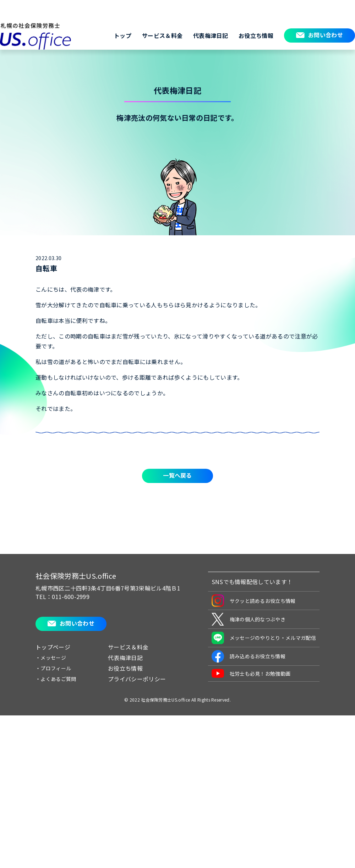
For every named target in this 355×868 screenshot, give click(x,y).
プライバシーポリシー (137, 679)
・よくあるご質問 (56, 679)
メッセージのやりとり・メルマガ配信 (264, 638)
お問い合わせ (326, 35)
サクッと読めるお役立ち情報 (254, 601)
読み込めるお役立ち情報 (249, 656)
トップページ (53, 647)
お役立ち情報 (256, 35)
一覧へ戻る (177, 475)
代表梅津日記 (211, 35)
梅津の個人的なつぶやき (249, 619)
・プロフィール (53, 668)
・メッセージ (51, 658)
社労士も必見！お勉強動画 (251, 673)
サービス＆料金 (162, 35)
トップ (123, 35)
